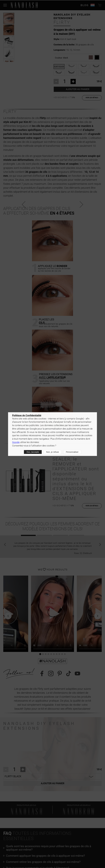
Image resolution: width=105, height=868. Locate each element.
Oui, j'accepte (33, 452)
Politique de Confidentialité (27, 415)
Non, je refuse (52, 452)
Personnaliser (72, 452)
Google (16, 442)
